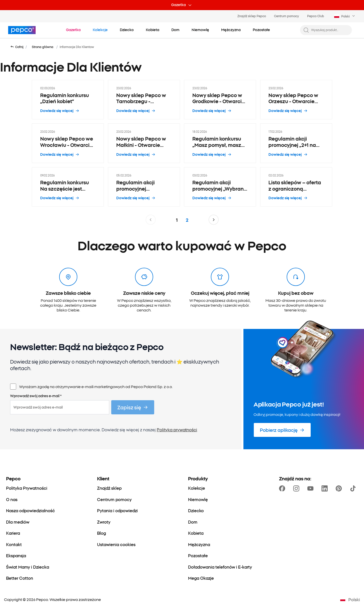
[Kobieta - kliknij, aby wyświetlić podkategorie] (153, 30)
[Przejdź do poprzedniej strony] (151, 220)
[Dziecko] (196, 510)
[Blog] (101, 533)
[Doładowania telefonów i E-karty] (220, 567)
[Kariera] (13, 533)
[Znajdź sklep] (109, 488)
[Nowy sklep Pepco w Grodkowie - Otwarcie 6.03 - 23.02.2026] (220, 100)
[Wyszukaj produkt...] (330, 30)
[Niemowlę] (198, 499)
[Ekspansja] (16, 555)
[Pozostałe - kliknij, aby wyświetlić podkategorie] (261, 30)
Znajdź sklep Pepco (252, 16)
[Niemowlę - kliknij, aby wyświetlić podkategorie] (200, 30)
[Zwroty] (104, 522)
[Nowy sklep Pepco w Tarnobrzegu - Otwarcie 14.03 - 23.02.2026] (144, 100)
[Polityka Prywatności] (27, 488)
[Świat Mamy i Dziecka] (28, 567)
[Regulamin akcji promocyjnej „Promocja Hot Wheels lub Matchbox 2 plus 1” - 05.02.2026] (144, 187)
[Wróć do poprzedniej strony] (17, 47)
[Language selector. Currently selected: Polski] (345, 16)
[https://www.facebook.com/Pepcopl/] (283, 488)
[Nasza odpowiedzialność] (30, 510)
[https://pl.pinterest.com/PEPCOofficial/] (340, 488)
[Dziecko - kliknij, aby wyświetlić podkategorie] (127, 30)
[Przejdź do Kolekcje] (100, 30)
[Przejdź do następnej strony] (214, 220)
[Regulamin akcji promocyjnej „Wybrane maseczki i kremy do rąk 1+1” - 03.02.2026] (220, 187)
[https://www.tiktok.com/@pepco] (354, 488)
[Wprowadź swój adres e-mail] (60, 407)
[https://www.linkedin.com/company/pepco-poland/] (326, 488)
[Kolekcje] (197, 488)
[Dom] (193, 522)
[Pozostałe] (198, 555)
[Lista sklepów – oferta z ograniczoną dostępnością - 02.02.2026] (296, 187)
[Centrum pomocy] (114, 499)
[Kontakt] (14, 544)
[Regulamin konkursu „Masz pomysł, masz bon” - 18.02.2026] (220, 143)
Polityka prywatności (177, 430)
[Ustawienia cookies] (116, 544)
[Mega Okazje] (201, 578)
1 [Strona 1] (177, 220)
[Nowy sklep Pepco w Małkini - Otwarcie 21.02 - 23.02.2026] (144, 143)
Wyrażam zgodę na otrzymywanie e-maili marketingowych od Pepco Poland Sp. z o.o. (96, 386)
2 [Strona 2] (187, 220)
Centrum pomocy (287, 16)
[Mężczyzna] (199, 544)
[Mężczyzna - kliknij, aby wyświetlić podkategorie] (231, 30)
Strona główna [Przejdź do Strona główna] (43, 47)
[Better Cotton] (20, 578)
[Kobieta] (196, 533)
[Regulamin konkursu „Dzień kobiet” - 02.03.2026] (68, 100)
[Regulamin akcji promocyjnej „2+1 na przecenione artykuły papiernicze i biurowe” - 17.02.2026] (296, 143)
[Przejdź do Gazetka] (73, 30)
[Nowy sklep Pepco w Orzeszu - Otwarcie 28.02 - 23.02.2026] (296, 100)
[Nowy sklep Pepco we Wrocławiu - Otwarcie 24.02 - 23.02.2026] (68, 143)
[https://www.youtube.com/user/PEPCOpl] (311, 488)
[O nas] (12, 499)
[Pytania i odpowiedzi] (117, 510)
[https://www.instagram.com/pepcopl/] (297, 488)
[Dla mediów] (18, 522)
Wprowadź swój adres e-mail (36, 396)
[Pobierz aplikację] (282, 430)
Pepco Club (316, 16)
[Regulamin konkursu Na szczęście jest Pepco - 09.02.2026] (68, 187)
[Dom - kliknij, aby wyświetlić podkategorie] (175, 30)
